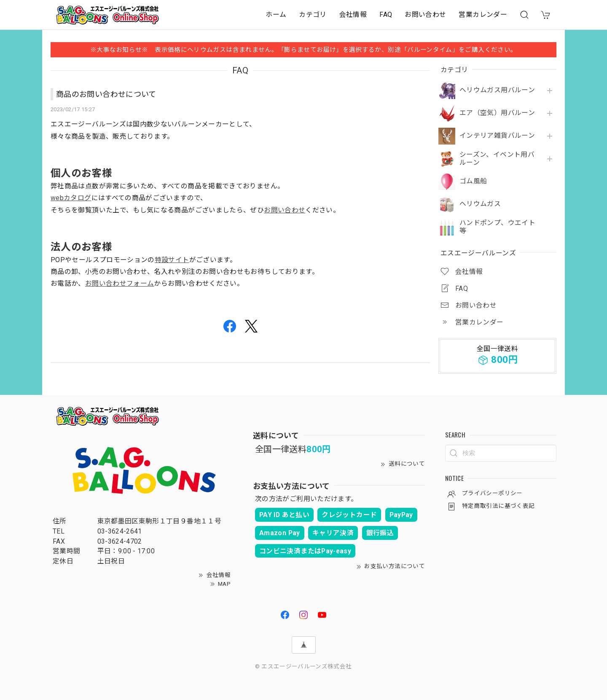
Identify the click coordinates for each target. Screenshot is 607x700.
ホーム (276, 15)
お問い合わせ (425, 15)
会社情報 (353, 15)
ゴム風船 (473, 181)
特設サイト (172, 260)
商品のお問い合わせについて (106, 94)
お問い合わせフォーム (120, 283)
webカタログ (71, 198)
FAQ (386, 15)
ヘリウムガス (480, 204)
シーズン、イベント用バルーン (497, 159)
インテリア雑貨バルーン (497, 136)
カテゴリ (313, 15)
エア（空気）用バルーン (497, 113)
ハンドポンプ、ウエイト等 (497, 227)
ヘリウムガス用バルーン (497, 90)
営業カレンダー (483, 15)
